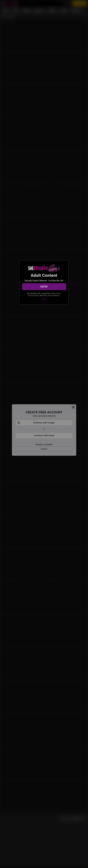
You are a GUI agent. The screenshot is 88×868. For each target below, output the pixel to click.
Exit (44, 299)
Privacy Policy (33, 296)
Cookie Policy (55, 293)
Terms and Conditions (51, 296)
